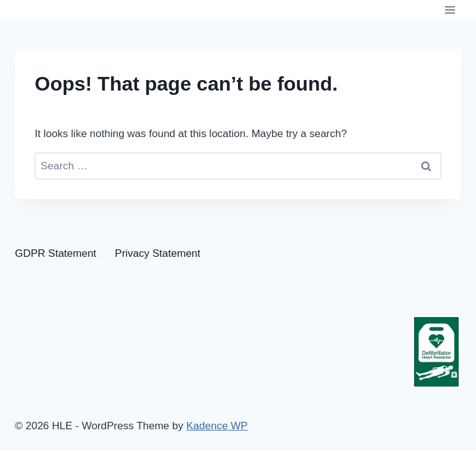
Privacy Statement (157, 253)
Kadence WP (217, 426)
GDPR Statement (55, 253)
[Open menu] (450, 10)
